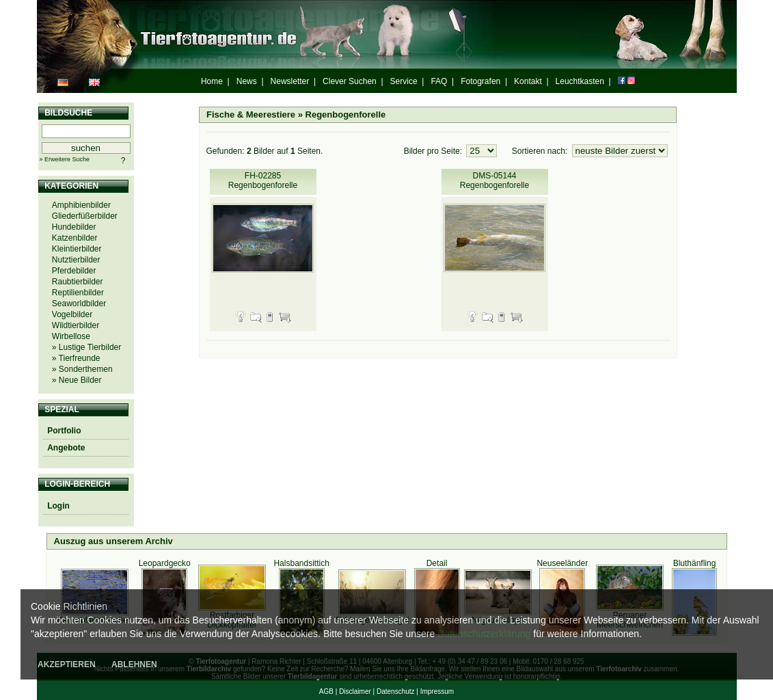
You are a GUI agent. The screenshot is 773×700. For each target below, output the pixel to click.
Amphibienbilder (81, 205)
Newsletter (290, 81)
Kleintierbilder (77, 249)
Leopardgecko (165, 563)
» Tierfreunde (76, 358)
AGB (326, 691)
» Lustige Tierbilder (86, 347)
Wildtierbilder (76, 325)
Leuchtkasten (580, 81)
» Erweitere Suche (65, 159)
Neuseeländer (562, 563)
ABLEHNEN (134, 664)
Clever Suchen (350, 81)
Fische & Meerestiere (251, 115)
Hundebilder (74, 227)
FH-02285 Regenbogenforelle (263, 180)
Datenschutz (396, 691)
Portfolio (64, 431)
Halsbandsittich (301, 563)
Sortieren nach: (541, 151)
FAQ (439, 81)
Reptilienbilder (78, 293)
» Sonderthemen (82, 369)
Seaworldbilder (79, 304)
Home (212, 81)
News (247, 81)
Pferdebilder (74, 271)
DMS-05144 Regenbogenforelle (494, 180)
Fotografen (480, 81)
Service (404, 81)
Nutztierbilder (76, 260)
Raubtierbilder (78, 282)
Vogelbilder (72, 314)
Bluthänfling (695, 563)
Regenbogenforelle (346, 115)
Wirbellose (71, 336)
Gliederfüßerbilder (85, 216)
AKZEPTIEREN (67, 664)
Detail (437, 563)
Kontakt (528, 81)
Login (58, 506)
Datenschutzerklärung (484, 634)
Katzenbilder (75, 238)
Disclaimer (355, 691)
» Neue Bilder (77, 380)
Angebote (66, 448)
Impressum (437, 691)
